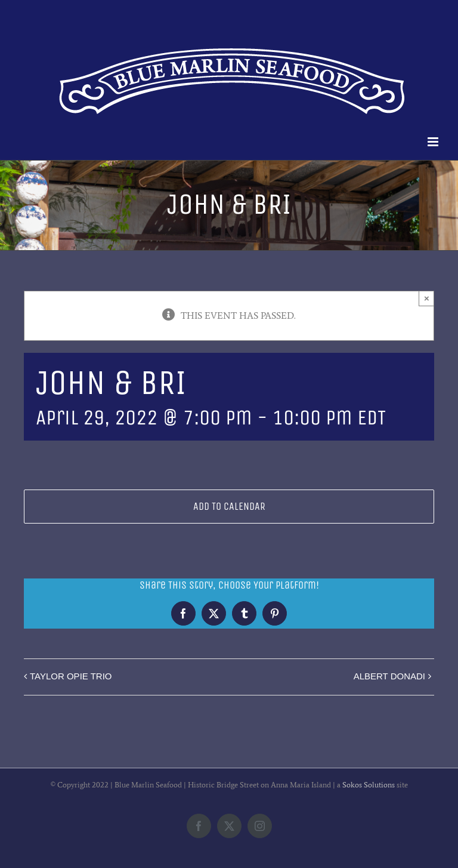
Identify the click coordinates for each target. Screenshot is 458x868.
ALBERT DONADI (389, 676)
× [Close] (427, 298)
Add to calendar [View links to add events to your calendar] (229, 507)
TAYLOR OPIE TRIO (71, 676)
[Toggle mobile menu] (434, 142)
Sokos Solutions (369, 785)
